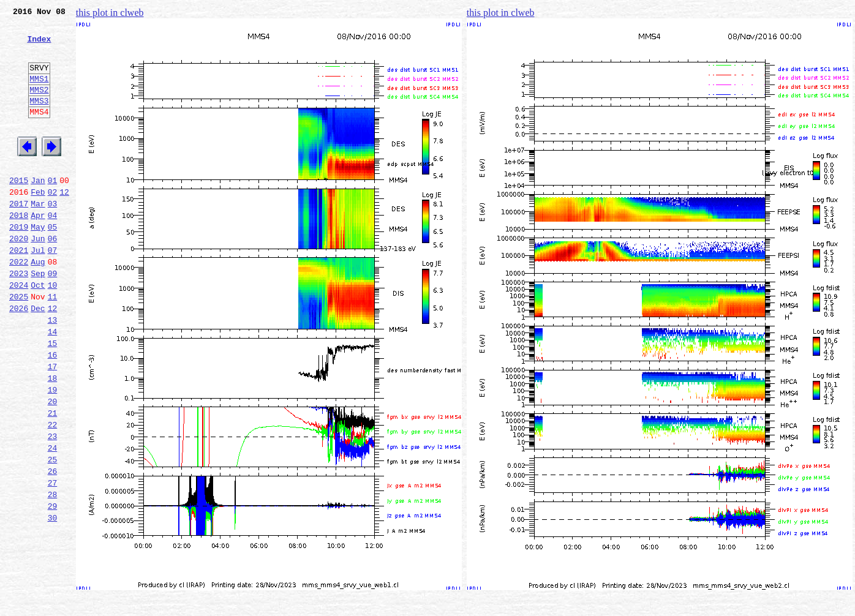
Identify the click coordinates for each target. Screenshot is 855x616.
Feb (38, 223)
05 (53, 263)
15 (53, 398)
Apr (38, 250)
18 (53, 438)
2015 (19, 209)
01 (53, 209)
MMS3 (39, 119)
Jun (38, 277)
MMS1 (39, 93)
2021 (19, 290)
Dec (38, 358)
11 (53, 344)
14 (53, 385)
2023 (19, 317)
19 (53, 452)
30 (53, 600)
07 (53, 290)
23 (53, 506)
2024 (19, 331)
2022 (19, 304)
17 (53, 425)
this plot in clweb (110, 13)
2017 (19, 236)
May (38, 263)
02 (53, 223)
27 (53, 560)
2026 (19, 358)
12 (64, 223)
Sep (38, 317)
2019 (19, 263)
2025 (19, 344)
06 (53, 277)
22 (53, 492)
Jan (38, 209)
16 (53, 411)
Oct (38, 331)
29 (53, 587)
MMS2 (39, 106)
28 (53, 573)
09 (53, 317)
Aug (38, 304)
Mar (38, 236)
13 (53, 371)
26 (53, 546)
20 (53, 465)
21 (53, 479)
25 (53, 533)
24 (53, 519)
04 (53, 250)
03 (53, 236)
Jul (38, 290)
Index (39, 46)
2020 (19, 277)
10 (53, 331)
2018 (19, 250)
